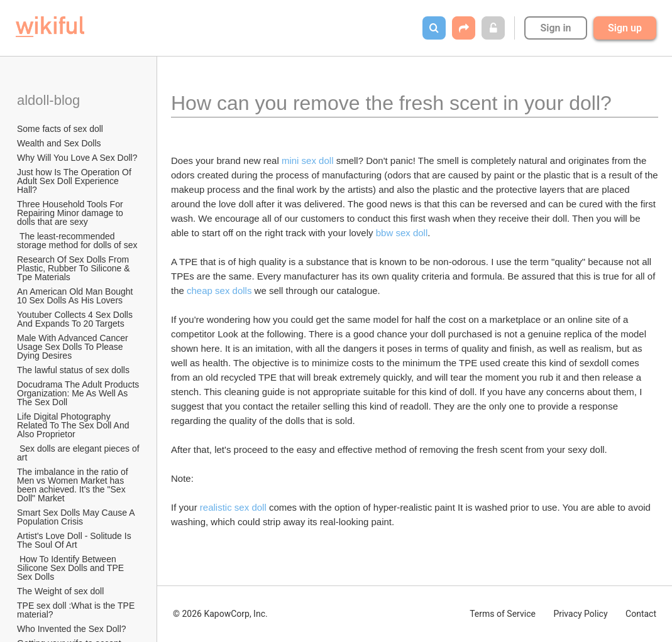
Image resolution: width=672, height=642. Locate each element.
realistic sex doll (233, 507)
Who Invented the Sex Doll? (73, 629)
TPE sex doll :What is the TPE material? (77, 610)
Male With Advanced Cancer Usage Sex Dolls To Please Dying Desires (74, 347)
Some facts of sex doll (60, 129)
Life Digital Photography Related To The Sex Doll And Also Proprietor (74, 425)
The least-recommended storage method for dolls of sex (77, 241)
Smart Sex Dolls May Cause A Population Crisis (77, 517)
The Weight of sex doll (60, 591)
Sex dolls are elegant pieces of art (79, 453)
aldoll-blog (50, 100)
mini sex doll (308, 160)
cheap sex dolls (219, 291)
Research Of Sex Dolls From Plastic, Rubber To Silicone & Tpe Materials (74, 268)
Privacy (580, 614)
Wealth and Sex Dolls (59, 143)
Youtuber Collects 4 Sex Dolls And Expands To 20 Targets (76, 319)
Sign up (625, 28)
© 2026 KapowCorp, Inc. (220, 614)
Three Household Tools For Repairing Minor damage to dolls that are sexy (71, 213)
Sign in (555, 28)
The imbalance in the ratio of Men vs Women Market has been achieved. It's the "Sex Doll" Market (74, 485)
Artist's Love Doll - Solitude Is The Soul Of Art (75, 540)
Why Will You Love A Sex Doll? (77, 158)
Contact (641, 614)
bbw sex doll (402, 233)
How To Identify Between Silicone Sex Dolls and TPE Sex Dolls (72, 568)
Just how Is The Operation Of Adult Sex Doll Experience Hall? (75, 181)
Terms (503, 614)
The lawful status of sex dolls (73, 370)
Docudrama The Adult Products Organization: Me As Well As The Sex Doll (79, 393)
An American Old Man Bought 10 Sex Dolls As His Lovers (76, 296)
